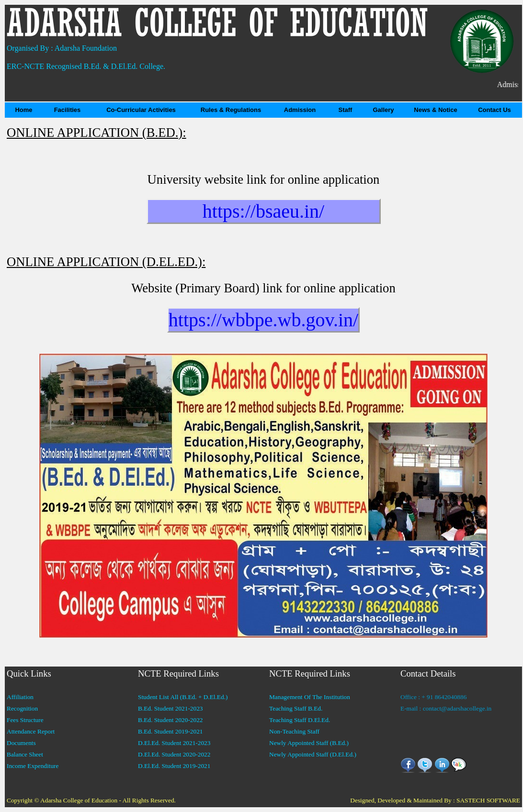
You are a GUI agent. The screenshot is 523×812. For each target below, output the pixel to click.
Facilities (68, 110)
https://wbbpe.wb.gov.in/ (263, 320)
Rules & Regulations (231, 110)
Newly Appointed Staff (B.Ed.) (309, 743)
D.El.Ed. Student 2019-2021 (174, 766)
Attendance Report (31, 731)
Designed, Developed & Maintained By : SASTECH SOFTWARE (435, 800)
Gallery (383, 110)
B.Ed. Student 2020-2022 (171, 720)
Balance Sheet (25, 754)
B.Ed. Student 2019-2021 (171, 731)
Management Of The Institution (310, 697)
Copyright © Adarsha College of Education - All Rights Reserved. (91, 800)
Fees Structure (25, 720)
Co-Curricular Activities (141, 110)
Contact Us (495, 110)
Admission (300, 110)
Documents (21, 743)
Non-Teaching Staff (294, 731)
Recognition (22, 708)
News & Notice (435, 110)
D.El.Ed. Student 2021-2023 (174, 743)
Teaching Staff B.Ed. (296, 708)
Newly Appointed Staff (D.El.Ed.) (313, 754)
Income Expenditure (33, 766)
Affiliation (20, 697)
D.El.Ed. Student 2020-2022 (174, 754)
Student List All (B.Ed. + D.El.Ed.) (183, 697)
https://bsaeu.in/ (263, 211)
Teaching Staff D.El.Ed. (300, 720)
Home (23, 110)
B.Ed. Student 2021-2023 (171, 708)
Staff (346, 110)
